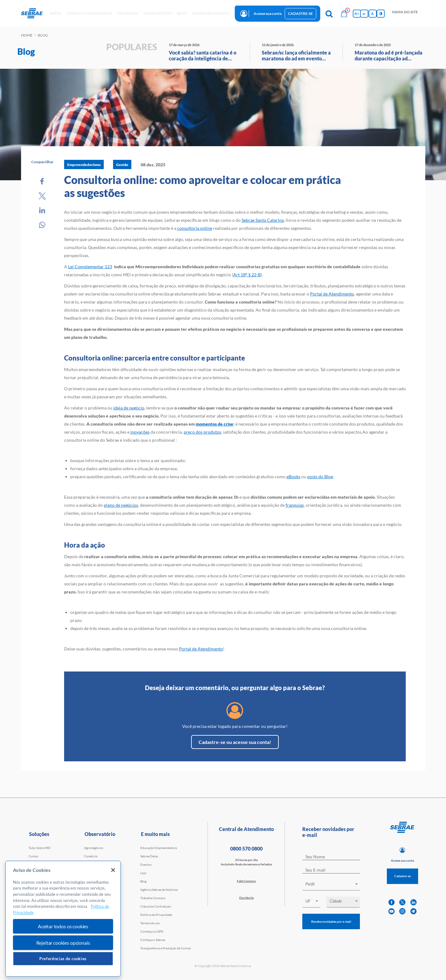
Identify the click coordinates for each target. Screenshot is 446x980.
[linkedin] (413, 902)
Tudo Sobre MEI (39, 848)
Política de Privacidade (156, 915)
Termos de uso (150, 923)
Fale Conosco (246, 881)
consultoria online (195, 228)
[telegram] (413, 911)
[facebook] (391, 902)
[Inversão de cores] (381, 14)
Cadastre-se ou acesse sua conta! (235, 742)
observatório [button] (158, 13)
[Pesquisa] (329, 14)
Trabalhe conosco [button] (211, 13)
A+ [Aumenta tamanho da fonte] (357, 13)
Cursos (33, 856)
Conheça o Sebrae (153, 940)
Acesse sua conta (268, 13)
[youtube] (391, 911)
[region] (63, 919)
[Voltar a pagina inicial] (34, 14)
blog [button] (182, 13)
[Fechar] (113, 870)
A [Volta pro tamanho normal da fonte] (372, 13)
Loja (143, 873)
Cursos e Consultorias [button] (89, 13)
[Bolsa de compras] (344, 14)
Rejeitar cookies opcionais (63, 943)
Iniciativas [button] (128, 13)
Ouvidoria (246, 898)
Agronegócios (94, 848)
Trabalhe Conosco (153, 898)
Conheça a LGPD (152, 931)
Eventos (146, 864)
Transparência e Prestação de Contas (166, 948)
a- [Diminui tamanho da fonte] (364, 13)
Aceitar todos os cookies (63, 926)
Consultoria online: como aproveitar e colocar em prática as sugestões (203, 186)
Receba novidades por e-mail (331, 921)
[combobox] (331, 885)
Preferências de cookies (63, 959)
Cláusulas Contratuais (156, 906)
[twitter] (402, 902)
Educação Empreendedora (159, 848)
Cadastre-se (300, 13)
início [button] (56, 13)
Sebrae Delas (149, 856)
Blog (143, 881)
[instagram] (402, 911)
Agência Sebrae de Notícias (159, 890)
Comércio (91, 856)
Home (27, 35)
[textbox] (334, 884)
